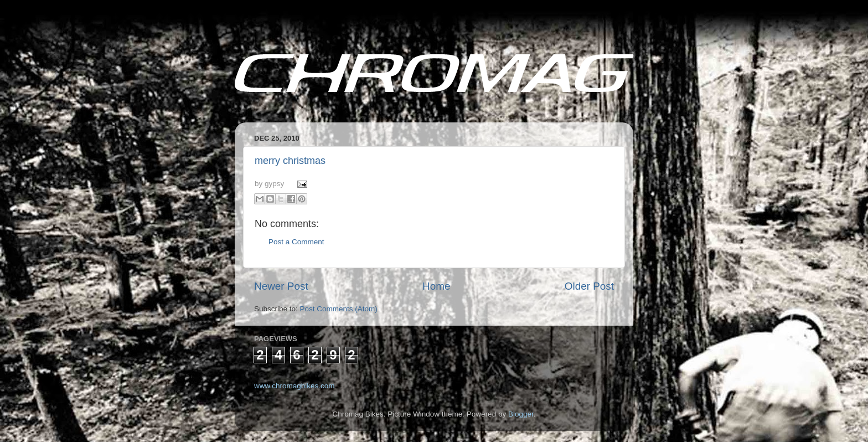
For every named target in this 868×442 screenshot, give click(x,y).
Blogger (521, 414)
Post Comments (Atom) (339, 309)
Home (436, 286)
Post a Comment (296, 242)
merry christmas (290, 161)
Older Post (589, 286)
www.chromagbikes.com (294, 386)
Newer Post (281, 286)
